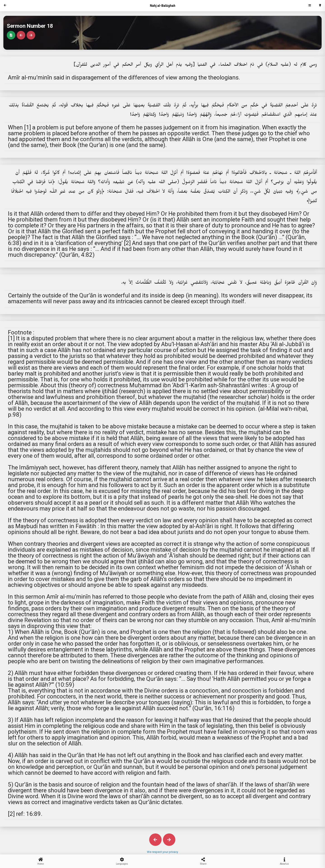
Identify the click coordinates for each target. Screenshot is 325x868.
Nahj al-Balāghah (163, 6)
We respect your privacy (162, 852)
